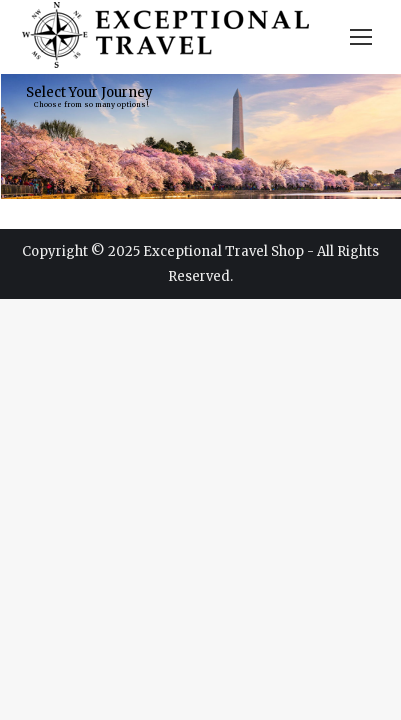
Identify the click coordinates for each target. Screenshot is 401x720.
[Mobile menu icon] (361, 37)
